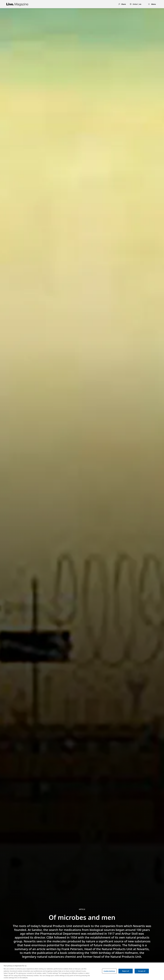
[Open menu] (152, 4)
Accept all (142, 971)
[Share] (122, 4)
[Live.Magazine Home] (17, 4)
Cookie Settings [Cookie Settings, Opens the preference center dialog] (109, 971)
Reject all (126, 971)
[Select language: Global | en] (135, 4)
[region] (82, 971)
